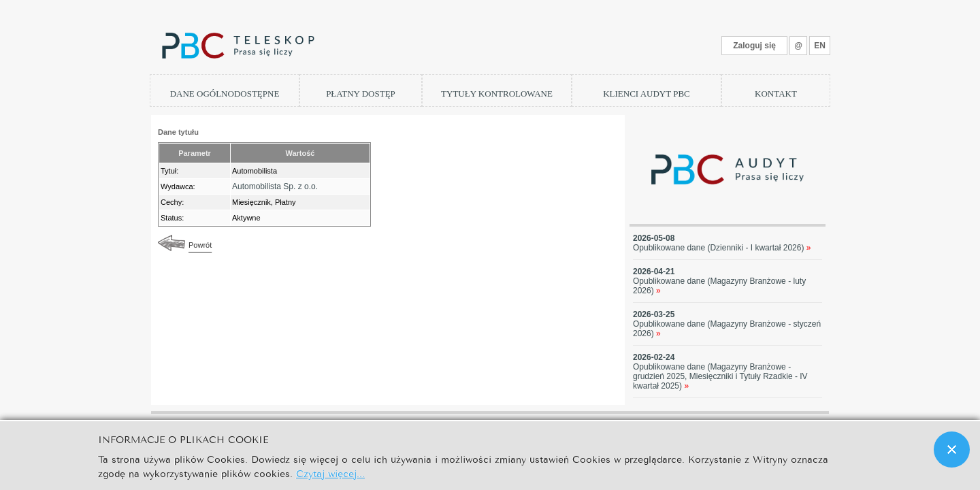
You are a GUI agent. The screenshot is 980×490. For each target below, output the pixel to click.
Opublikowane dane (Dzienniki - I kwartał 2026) (722, 248)
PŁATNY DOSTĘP (361, 94)
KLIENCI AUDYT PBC (647, 94)
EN (820, 46)
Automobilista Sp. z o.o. (275, 186)
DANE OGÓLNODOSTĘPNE (225, 94)
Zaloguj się (754, 46)
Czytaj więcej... (330, 473)
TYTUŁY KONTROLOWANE (497, 94)
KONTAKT (776, 94)
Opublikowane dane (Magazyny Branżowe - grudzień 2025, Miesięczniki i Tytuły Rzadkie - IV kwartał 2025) (720, 376)
